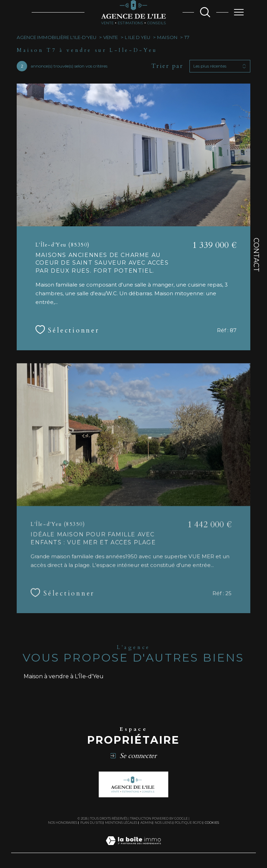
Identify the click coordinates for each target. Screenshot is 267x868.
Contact (256, 255)
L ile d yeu (137, 37)
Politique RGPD (188, 823)
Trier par (167, 66)
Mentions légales (121, 823)
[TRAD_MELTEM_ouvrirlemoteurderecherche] (205, 12)
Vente (111, 37)
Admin (146, 823)
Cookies (212, 823)
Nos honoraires (63, 823)
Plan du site (91, 823)
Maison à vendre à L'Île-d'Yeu (64, 676)
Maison (167, 37)
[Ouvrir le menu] (239, 12)
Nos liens (163, 823)
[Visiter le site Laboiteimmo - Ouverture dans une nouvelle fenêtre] (133, 849)
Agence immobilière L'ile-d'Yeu (56, 37)
